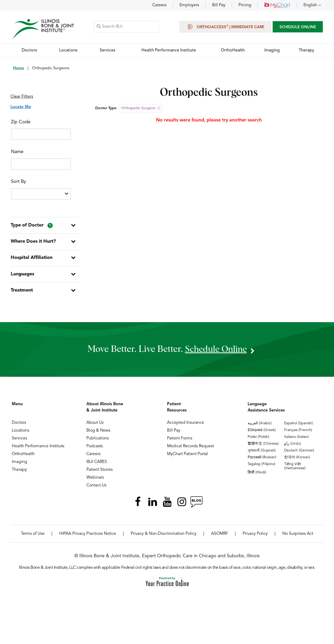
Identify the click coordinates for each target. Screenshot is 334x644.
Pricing (245, 5)
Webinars (95, 480)
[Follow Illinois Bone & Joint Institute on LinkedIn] (152, 504)
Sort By (19, 182)
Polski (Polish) (258, 439)
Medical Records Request (190, 449)
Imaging (19, 464)
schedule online (216, 352)
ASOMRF (220, 536)
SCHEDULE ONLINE (298, 27)
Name (17, 152)
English (310, 5)
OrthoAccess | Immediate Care (225, 27)
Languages (22, 276)
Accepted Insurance (186, 425)
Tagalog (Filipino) (261, 466)
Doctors (19, 425)
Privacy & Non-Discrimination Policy (164, 536)
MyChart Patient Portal (187, 456)
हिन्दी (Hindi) (257, 475)
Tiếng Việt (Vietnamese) (295, 468)
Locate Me (21, 107)
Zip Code (21, 122)
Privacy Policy (255, 536)
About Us (95, 425)
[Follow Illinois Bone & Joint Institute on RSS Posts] (196, 504)
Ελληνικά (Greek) (262, 432)
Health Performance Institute (38, 449)
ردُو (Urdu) (293, 446)
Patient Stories (100, 472)
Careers (159, 5)
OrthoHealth (23, 456)
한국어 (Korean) (297, 460)
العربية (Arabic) (260, 426)
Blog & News (98, 433)
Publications (98, 441)
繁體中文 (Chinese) (263, 446)
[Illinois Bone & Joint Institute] (44, 29)
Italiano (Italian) (296, 439)
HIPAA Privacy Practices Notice (88, 536)
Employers (189, 5)
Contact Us (96, 488)
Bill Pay (219, 5)
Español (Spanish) (299, 426)
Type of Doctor (31, 226)
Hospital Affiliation (31, 259)
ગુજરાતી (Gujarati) (262, 453)
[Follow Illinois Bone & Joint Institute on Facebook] (138, 504)
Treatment (22, 293)
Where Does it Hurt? (33, 242)
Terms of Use (33, 536)
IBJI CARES (97, 464)
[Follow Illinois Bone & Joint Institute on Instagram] (182, 504)
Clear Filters (22, 97)
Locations (20, 433)
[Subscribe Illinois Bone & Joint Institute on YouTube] (167, 504)
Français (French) (298, 432)
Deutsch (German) (299, 453)
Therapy (19, 472)
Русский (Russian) (262, 460)
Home (19, 69)
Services (19, 441)
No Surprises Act (298, 536)
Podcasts (95, 449)
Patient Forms (180, 441)
